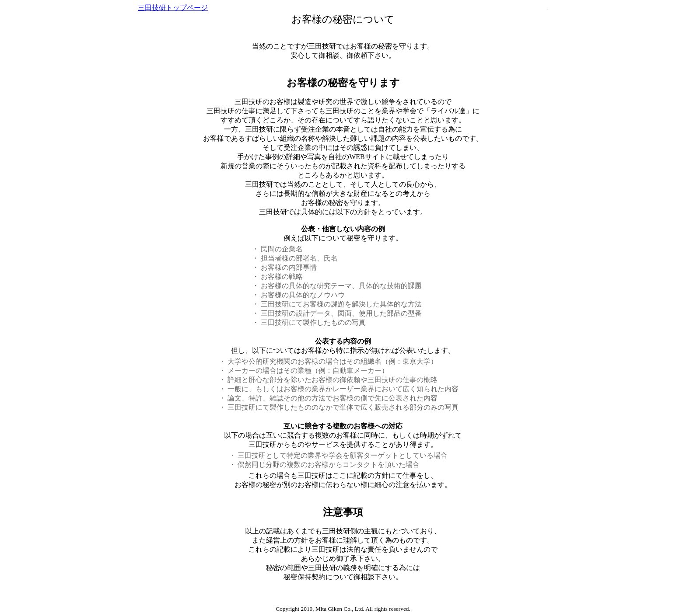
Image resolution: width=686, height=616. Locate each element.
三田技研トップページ (173, 8)
